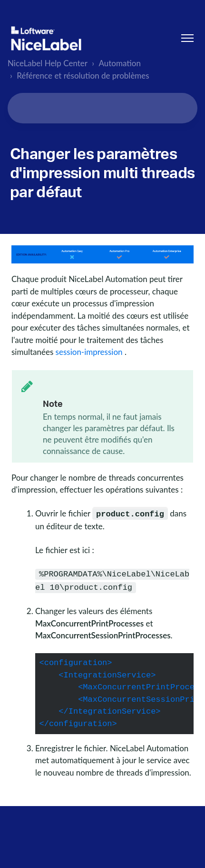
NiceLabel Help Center (48, 63)
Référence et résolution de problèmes (83, 76)
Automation (120, 63)
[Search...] (102, 108)
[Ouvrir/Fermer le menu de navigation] (187, 38)
